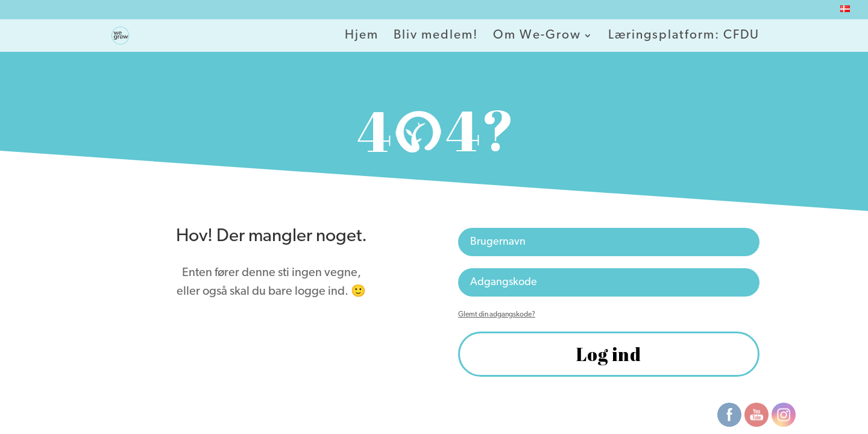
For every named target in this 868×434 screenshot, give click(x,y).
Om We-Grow (537, 36)
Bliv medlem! (436, 36)
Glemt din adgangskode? (497, 315)
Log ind (609, 354)
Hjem (362, 36)
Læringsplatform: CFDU (684, 36)
